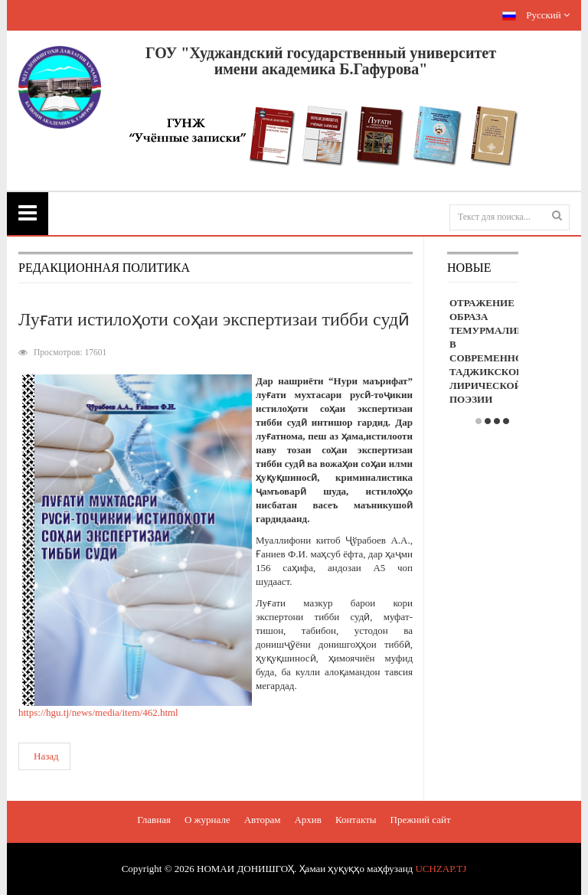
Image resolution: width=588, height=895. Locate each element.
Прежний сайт (421, 820)
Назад (46, 756)
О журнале (207, 820)
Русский (536, 15)
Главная (154, 820)
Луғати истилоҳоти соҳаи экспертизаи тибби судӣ (214, 319)
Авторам (263, 820)
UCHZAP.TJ (441, 869)
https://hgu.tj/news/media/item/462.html (98, 712)
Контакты (356, 820)
